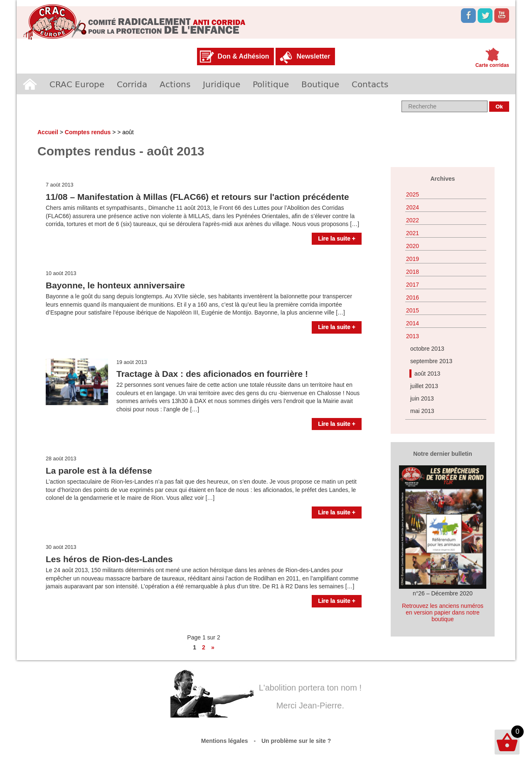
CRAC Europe (77, 84)
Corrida (132, 84)
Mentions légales (225, 741)
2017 (413, 285)
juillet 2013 (424, 386)
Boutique (320, 84)
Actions (175, 84)
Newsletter (313, 56)
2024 (413, 207)
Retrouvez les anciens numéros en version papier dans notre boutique (443, 612)
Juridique (222, 84)
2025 (413, 194)
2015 (413, 310)
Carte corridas (492, 65)
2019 (413, 259)
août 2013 (427, 374)
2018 (413, 272)
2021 (413, 233)
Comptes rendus (88, 132)
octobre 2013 (427, 349)
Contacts (370, 84)
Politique (271, 84)
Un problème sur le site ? (296, 741)
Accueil (30, 84)
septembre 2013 (431, 361)
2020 (413, 246)
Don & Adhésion (244, 56)
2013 (413, 336)
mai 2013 (422, 411)
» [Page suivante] (213, 647)
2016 (413, 297)
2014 (413, 323)
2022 (413, 220)
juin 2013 (422, 398)
